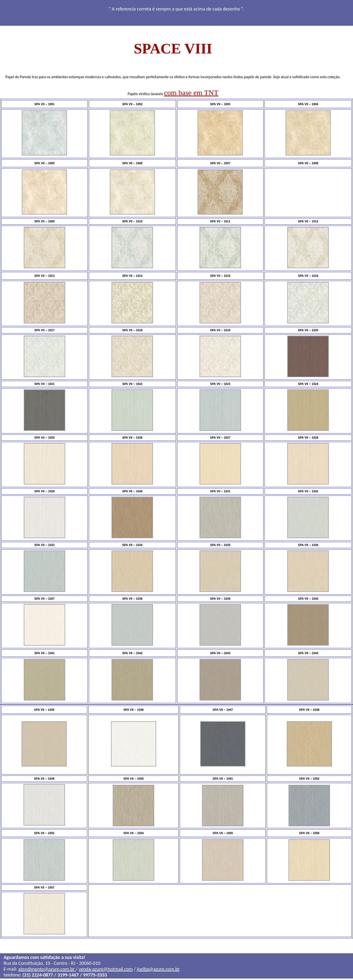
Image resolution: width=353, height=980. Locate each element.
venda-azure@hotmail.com (106, 970)
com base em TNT (191, 93)
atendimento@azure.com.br (47, 970)
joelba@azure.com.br (158, 970)
